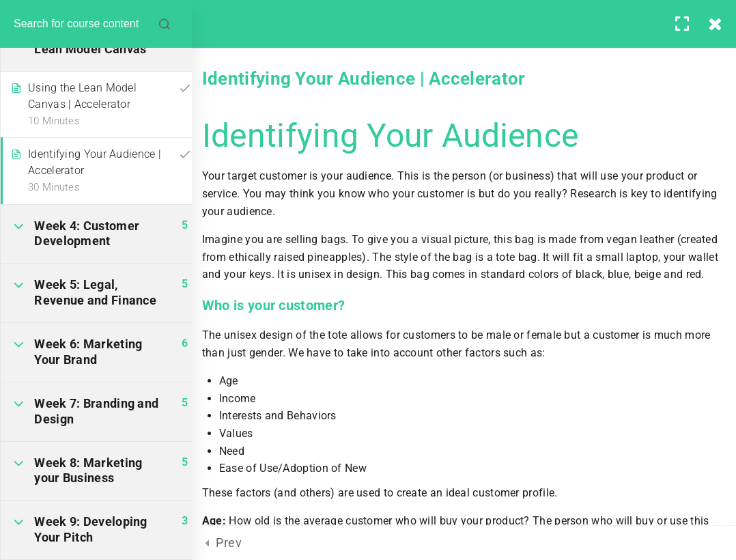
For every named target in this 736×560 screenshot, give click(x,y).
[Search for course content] (178, 24)
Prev (229, 543)
